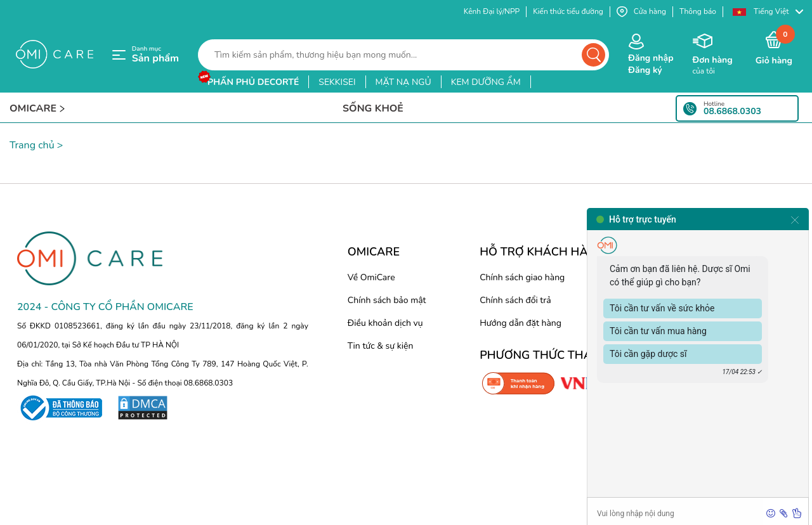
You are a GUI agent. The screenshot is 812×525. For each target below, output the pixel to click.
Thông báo (698, 11)
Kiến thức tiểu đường (568, 11)
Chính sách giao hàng (522, 277)
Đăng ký (645, 70)
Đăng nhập (651, 58)
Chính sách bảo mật (387, 300)
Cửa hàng (641, 12)
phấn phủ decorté (253, 82)
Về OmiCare (371, 277)
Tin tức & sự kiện (381, 346)
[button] (768, 12)
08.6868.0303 (732, 112)
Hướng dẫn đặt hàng (521, 323)
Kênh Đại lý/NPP (492, 11)
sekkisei (337, 82)
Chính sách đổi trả (515, 300)
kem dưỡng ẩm (486, 82)
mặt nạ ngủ (403, 82)
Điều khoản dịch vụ (385, 323)
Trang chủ (32, 145)
